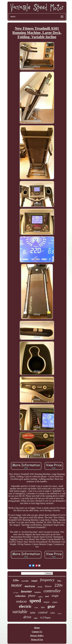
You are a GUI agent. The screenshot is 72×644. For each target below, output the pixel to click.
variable (20, 612)
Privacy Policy (37, 636)
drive (27, 617)
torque (60, 613)
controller (52, 591)
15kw (59, 581)
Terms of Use (37, 640)
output (34, 581)
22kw (53, 613)
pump (40, 587)
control (43, 612)
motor (16, 585)
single (55, 596)
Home (37, 628)
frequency (47, 580)
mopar (47, 602)
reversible (25, 581)
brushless (38, 592)
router (55, 602)
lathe (33, 613)
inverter (26, 591)
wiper (36, 618)
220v (59, 585)
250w (36, 608)
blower (48, 586)
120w (16, 580)
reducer (22, 601)
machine (30, 586)
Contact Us (37, 632)
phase (32, 596)
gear (51, 606)
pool (47, 596)
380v (43, 607)
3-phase (40, 597)
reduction (20, 596)
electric (25, 606)
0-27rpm (16, 593)
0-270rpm (45, 618)
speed (35, 601)
